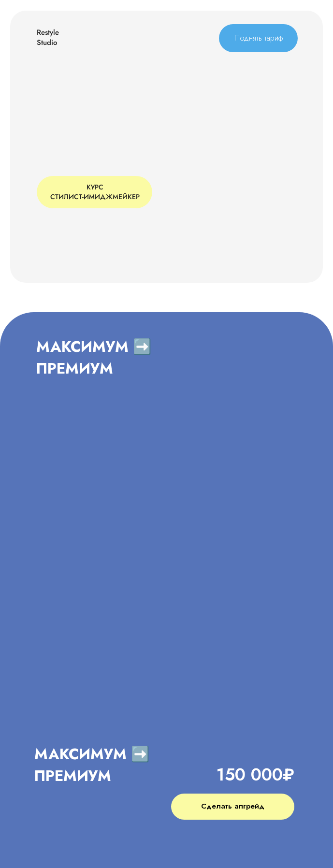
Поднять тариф (259, 38)
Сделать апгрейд (233, 806)
